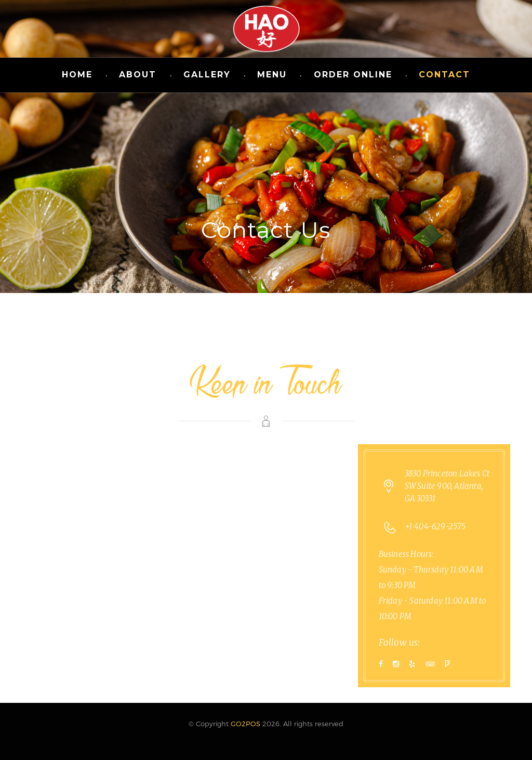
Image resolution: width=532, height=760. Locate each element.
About (138, 75)
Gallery (207, 75)
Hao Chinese (266, 29)
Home (77, 75)
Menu (272, 75)
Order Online (353, 75)
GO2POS (245, 724)
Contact (444, 75)
